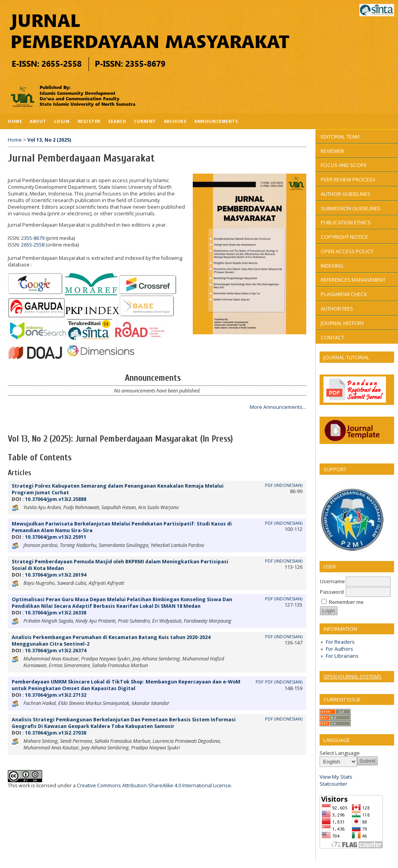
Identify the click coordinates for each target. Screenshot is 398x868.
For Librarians (342, 656)
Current (145, 121)
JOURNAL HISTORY (342, 323)
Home (15, 121)
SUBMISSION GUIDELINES (351, 208)
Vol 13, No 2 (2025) (49, 140)
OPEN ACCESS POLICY (347, 251)
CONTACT (332, 337)
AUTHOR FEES (337, 309)
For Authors (339, 649)
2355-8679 (33, 238)
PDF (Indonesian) (284, 485)
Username (332, 581)
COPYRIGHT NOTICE (344, 237)
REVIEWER (332, 151)
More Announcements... (278, 407)
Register (89, 121)
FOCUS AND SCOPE (344, 165)
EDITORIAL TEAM (340, 137)
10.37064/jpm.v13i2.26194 (56, 575)
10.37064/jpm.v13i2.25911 (56, 537)
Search (117, 121)
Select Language (340, 753)
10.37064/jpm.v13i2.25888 (56, 499)
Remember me (346, 602)
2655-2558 (33, 245)
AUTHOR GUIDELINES (346, 194)
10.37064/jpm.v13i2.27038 (56, 733)
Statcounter (333, 784)
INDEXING (332, 266)
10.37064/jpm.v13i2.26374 (56, 651)
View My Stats (336, 777)
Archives (175, 121)
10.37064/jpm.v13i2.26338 (56, 613)
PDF (260, 682)
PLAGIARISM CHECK (344, 294)
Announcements (216, 121)
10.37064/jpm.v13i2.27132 (56, 695)
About (38, 121)
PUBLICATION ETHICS (346, 222)
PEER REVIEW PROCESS (348, 179)
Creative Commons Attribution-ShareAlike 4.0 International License (154, 785)
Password (332, 592)
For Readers (340, 642)
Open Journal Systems (353, 676)
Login (62, 121)
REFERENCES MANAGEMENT (353, 280)
